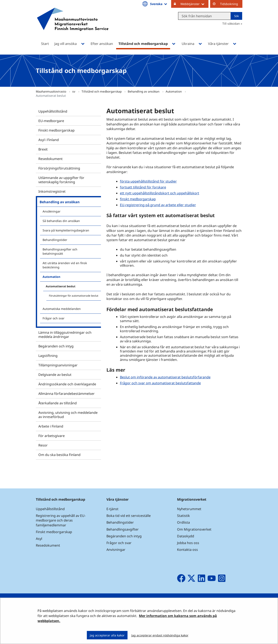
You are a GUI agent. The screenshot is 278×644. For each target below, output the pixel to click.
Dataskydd (186, 536)
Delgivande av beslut (55, 375)
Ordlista (183, 522)
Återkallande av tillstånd (58, 403)
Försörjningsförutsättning (59, 168)
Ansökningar (52, 211)
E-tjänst (112, 509)
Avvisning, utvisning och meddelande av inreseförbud (68, 415)
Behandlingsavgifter (123, 529)
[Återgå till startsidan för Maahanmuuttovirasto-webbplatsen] (73, 25)
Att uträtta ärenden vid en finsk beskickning (65, 265)
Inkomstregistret (52, 191)
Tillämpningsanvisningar (58, 365)
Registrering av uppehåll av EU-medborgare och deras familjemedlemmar (61, 520)
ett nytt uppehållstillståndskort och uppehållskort (160, 193)
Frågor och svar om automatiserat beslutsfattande (160, 383)
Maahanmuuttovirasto (51, 91)
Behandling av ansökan (144, 91)
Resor (43, 445)
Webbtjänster (194, 4)
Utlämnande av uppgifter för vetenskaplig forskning (61, 180)
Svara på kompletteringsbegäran (66, 230)
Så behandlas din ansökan (61, 221)
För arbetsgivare (52, 436)
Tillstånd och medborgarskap (102, 91)
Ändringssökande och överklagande (67, 384)
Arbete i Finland (51, 426)
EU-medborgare (51, 121)
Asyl (39, 539)
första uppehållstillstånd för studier (148, 181)
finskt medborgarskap (138, 199)
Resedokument (50, 159)
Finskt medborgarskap (56, 130)
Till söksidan (231, 24)
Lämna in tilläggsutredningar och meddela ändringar (65, 335)
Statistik (183, 516)
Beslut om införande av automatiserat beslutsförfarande (165, 377)
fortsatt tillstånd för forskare (143, 187)
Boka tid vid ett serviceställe (129, 516)
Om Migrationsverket (194, 529)
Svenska (159, 4)
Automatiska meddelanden (62, 309)
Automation (174, 91)
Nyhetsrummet (189, 509)
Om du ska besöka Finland (59, 455)
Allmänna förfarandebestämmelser (66, 394)
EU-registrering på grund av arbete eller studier (158, 205)
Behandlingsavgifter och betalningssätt (60, 251)
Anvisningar (116, 550)
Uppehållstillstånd (53, 111)
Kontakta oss (187, 550)
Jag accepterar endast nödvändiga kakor (160, 635)
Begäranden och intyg (56, 346)
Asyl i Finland (49, 140)
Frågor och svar (54, 318)
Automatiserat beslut (61, 286)
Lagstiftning (48, 356)
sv (74, 91)
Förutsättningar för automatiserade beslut (74, 296)
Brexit (43, 149)
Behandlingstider (55, 240)
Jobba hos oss (188, 543)
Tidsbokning (229, 4)
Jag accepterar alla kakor (107, 635)
